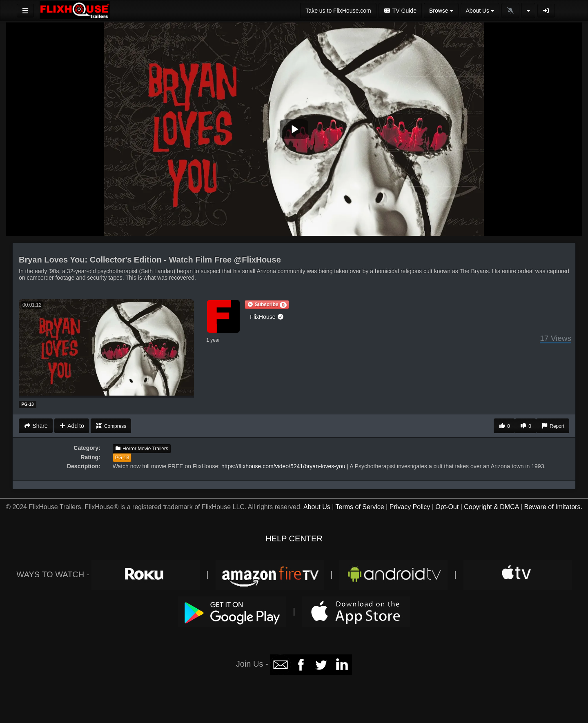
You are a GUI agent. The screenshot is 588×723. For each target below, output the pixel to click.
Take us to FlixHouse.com (338, 11)
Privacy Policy (410, 507)
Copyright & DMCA (491, 507)
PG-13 (122, 458)
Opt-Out (447, 507)
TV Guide (400, 11)
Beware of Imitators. (553, 507)
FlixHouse (267, 317)
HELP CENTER (294, 538)
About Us (317, 507)
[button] (267, 305)
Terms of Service (360, 507)
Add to (72, 426)
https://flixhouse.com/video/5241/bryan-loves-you (283, 466)
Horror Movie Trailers (142, 449)
